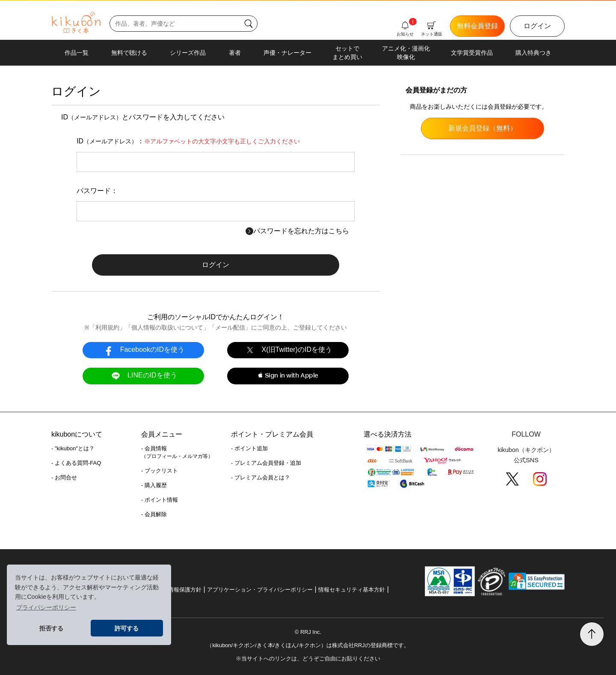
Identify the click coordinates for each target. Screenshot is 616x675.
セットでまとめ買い (347, 53)
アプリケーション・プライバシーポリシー (260, 590)
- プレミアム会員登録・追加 (266, 463)
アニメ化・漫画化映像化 (406, 53)
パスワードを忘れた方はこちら (297, 231)
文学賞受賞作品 (472, 53)
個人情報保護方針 (179, 590)
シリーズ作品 (188, 53)
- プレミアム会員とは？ (261, 477)
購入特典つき (533, 53)
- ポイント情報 (160, 500)
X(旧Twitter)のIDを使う (288, 350)
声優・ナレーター (287, 53)
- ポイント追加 (249, 448)
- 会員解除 (154, 514)
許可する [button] (127, 628)
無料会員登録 (477, 26)
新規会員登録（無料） (483, 128)
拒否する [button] (51, 628)
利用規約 (107, 327)
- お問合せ (64, 477)
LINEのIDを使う (143, 376)
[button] (288, 376)
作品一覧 (77, 53)
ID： (188, 141)
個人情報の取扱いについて (167, 327)
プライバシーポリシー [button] (46, 607)
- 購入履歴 (154, 485)
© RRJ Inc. (308, 632)
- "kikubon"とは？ (73, 448)
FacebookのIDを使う (143, 350)
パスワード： (97, 191)
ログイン (537, 26)
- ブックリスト (160, 471)
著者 (235, 53)
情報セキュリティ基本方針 (352, 590)
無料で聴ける (129, 53)
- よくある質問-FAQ (76, 463)
